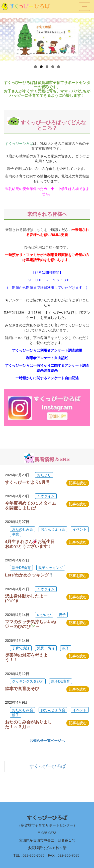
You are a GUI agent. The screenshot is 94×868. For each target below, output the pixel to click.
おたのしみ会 (23, 529)
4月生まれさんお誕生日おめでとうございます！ (30, 544)
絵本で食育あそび (22, 689)
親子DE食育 (21, 568)
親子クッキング (51, 568)
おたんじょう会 (53, 529)
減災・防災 (46, 648)
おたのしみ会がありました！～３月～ (28, 724)
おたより (44, 475)
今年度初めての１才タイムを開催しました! (31, 505)
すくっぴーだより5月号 (27, 482)
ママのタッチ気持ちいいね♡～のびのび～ (31, 624)
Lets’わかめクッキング (29, 575)
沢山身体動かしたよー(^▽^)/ (26, 598)
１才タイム (46, 496)
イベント (80, 529)
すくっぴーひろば (48, 766)
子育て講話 (21, 648)
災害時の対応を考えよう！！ (26, 658)
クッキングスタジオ (28, 681)
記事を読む (78, 483)
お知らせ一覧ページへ (47, 741)
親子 (62, 615)
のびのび (44, 615)
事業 (16, 534)
